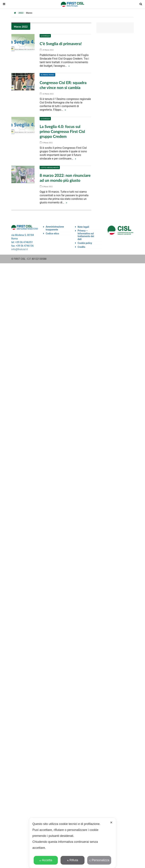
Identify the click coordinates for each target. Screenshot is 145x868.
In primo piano (47, 75)
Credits (82, 246)
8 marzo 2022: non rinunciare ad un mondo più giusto (65, 177)
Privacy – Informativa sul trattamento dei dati (86, 234)
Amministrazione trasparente (55, 227)
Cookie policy (85, 242)
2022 (21, 13)
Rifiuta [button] (72, 860)
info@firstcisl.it (20, 248)
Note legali (83, 226)
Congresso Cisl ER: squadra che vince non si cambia (63, 85)
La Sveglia (45, 36)
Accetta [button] (46, 860)
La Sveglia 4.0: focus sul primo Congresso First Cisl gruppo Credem (62, 131)
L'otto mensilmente (50, 166)
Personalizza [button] (99, 860)
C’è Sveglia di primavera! (61, 44)
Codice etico (52, 232)
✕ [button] (111, 823)
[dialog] (73, 843)
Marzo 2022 (21, 27)
